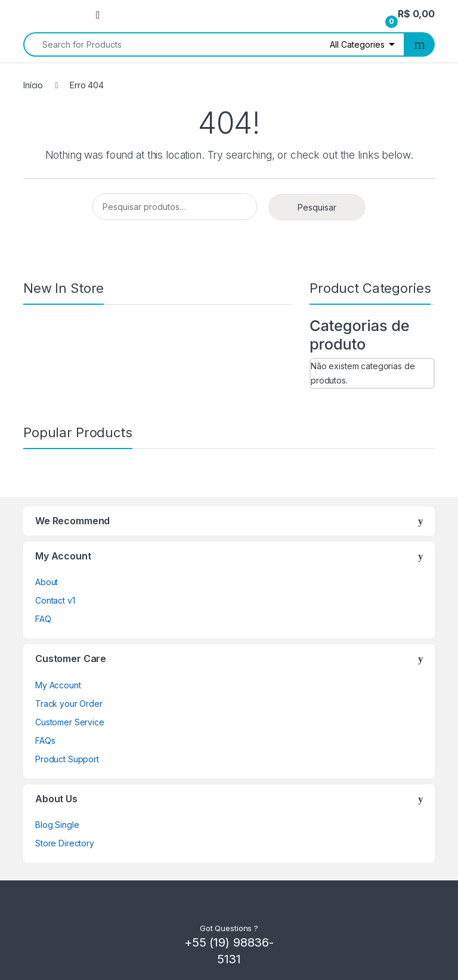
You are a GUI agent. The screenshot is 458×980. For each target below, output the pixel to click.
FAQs (45, 741)
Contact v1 (55, 600)
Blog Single (57, 825)
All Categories (357, 44)
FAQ (43, 619)
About (47, 582)
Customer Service (70, 722)
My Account (58, 685)
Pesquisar (317, 207)
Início (33, 85)
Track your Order (69, 704)
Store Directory (65, 843)
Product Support (67, 759)
